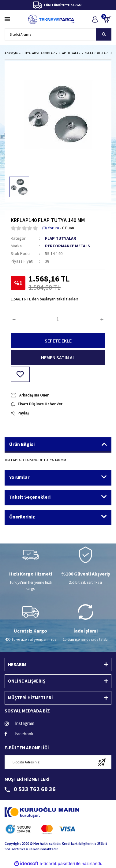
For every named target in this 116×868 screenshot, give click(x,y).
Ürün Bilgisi (22, 444)
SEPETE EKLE (58, 341)
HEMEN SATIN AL (58, 357)
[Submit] (102, 762)
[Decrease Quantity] (14, 319)
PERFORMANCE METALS (67, 246)
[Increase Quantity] (102, 319)
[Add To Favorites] (20, 374)
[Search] (58, 34)
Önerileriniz (22, 517)
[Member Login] (95, 19)
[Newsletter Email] (58, 762)
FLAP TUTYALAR (61, 238)
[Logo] (51, 19)
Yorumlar (19, 477)
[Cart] (108, 19)
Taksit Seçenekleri (30, 497)
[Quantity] (58, 319)
